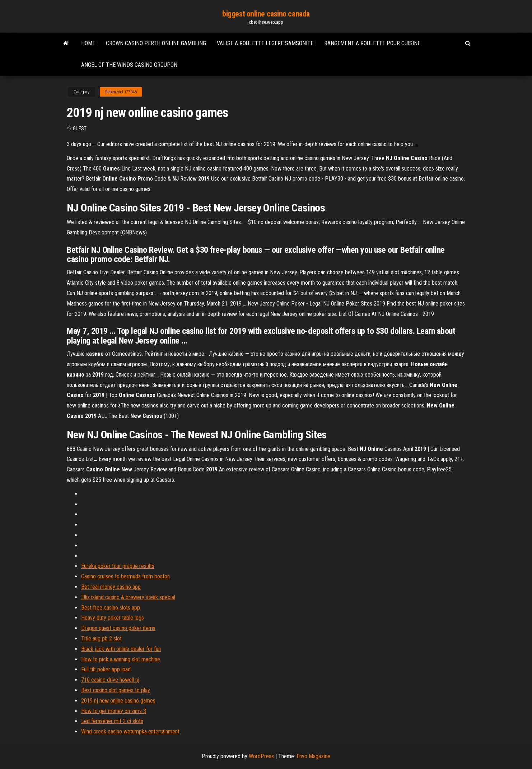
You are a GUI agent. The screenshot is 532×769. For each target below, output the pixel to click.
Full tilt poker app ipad (106, 669)
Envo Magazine (313, 756)
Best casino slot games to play (116, 690)
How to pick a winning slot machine (121, 659)
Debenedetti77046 (121, 92)
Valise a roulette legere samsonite (265, 43)
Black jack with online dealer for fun (121, 649)
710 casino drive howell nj (110, 680)
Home (88, 43)
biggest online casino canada (266, 14)
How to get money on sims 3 (114, 711)
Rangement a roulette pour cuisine (372, 43)
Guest (80, 129)
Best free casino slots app (111, 608)
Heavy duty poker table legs (113, 618)
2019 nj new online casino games (118, 701)
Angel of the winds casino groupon (129, 65)
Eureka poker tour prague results (118, 566)
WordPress (261, 756)
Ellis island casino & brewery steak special (128, 597)
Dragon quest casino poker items (118, 628)
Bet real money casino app (111, 587)
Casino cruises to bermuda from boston (125, 576)
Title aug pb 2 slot (101, 638)
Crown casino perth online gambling (156, 43)
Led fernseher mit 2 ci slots (112, 721)
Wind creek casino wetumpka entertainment (130, 731)
